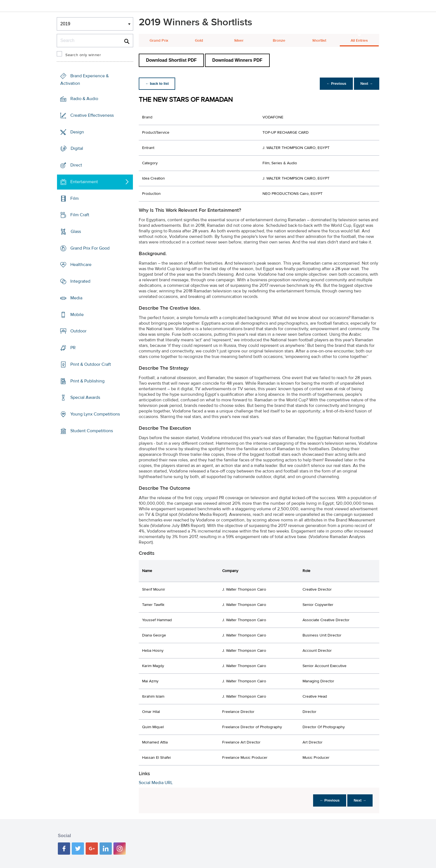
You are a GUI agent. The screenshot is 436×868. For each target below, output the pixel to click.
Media (76, 298)
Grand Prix (159, 41)
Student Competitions (92, 431)
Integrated (80, 281)
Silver (239, 41)
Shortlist (319, 41)
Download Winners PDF (237, 60)
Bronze (279, 41)
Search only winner (83, 55)
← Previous (336, 84)
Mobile (77, 315)
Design (77, 132)
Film (75, 198)
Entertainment (84, 182)
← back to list (157, 84)
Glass (76, 232)
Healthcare (81, 265)
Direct (76, 165)
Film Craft (80, 215)
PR (73, 348)
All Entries (359, 41)
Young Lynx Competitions (95, 414)
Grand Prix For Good (90, 248)
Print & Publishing (87, 381)
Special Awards (85, 397)
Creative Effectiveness (92, 115)
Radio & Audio (84, 99)
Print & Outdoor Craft (91, 364)
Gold (199, 41)
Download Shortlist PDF (171, 60)
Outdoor (78, 331)
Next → (366, 84)
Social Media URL (156, 783)
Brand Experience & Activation (85, 80)
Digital (77, 148)
